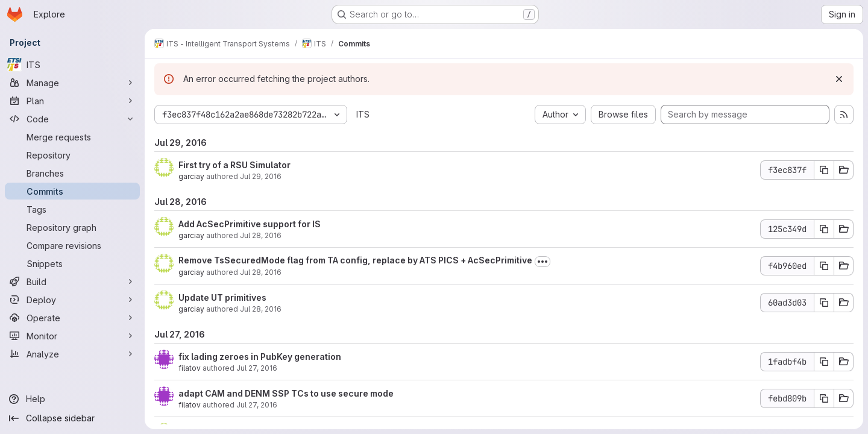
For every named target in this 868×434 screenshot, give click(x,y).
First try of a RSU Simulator (234, 165)
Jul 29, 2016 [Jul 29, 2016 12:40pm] (261, 176)
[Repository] (72, 155)
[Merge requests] (72, 137)
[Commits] (72, 191)
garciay (191, 176)
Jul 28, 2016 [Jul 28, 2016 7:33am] (261, 272)
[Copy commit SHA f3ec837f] (824, 170)
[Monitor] (72, 336)
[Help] (72, 399)
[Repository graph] (72, 227)
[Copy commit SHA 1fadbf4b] (824, 362)
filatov (190, 368)
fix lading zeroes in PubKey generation (260, 357)
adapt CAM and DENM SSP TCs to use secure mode (286, 393)
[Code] (72, 119)
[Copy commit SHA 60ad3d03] (824, 303)
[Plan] (72, 101)
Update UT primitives (222, 297)
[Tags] (72, 209)
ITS (363, 114)
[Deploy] (72, 300)
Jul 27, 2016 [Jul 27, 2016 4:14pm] (257, 368)
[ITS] (72, 64)
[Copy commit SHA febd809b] (824, 398)
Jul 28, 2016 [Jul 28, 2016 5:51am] (261, 309)
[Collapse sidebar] (72, 418)
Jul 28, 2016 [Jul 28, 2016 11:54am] (261, 235)
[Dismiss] (839, 79)
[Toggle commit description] (542, 262)
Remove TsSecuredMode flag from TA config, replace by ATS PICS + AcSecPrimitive (355, 260)
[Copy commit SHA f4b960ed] (824, 266)
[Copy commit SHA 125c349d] (824, 229)
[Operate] (72, 318)
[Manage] (72, 83)
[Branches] (72, 173)
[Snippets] (72, 263)
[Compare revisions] (72, 245)
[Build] (72, 281)
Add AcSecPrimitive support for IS (250, 224)
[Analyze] (72, 354)
